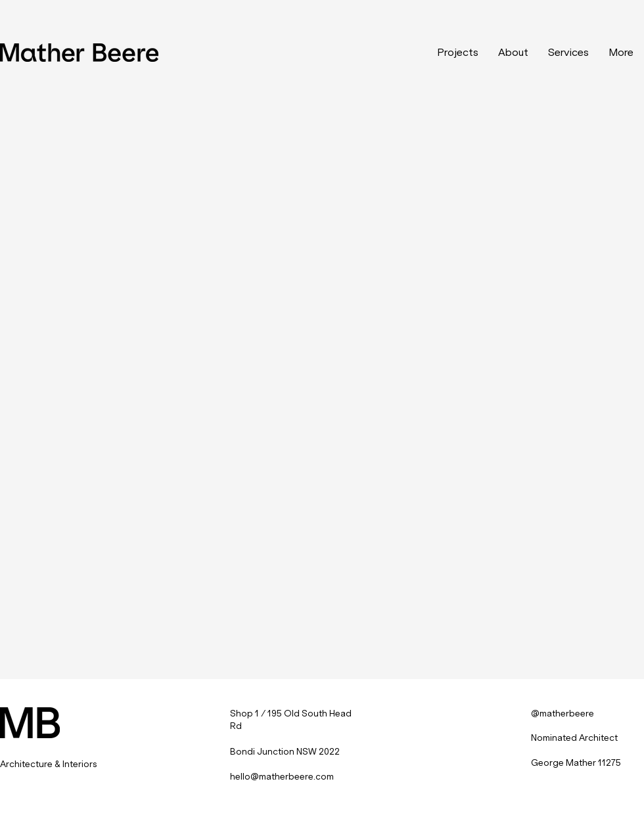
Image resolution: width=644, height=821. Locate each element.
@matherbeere (563, 714)
